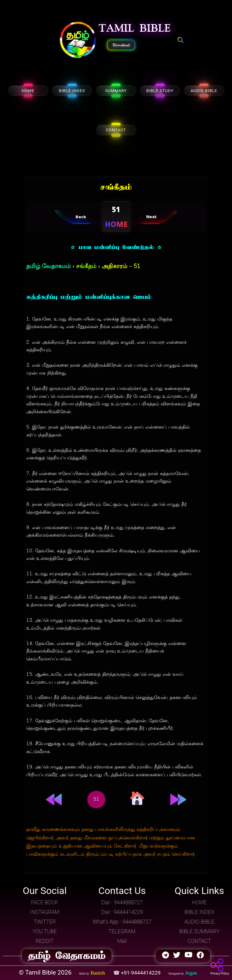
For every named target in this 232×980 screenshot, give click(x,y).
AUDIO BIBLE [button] (199, 922)
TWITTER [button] (45, 922)
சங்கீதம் (86, 267)
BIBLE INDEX (72, 91)
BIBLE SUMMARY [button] (199, 931)
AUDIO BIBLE (204, 91)
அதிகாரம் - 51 (121, 267)
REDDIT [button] (45, 941)
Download (121, 45)
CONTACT (116, 130)
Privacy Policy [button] (220, 974)
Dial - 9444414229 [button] (122, 912)
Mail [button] (122, 941)
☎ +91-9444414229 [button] (138, 973)
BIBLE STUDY (160, 91)
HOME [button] (199, 902)
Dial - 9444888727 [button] (122, 902)
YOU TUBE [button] (45, 931)
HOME (28, 91)
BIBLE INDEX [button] (199, 912)
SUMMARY (116, 91)
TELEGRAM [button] (122, 931)
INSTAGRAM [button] (45, 912)
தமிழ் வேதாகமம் (48, 267)
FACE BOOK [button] (45, 902)
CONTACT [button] (199, 941)
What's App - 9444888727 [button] (122, 922)
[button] (78, 40)
